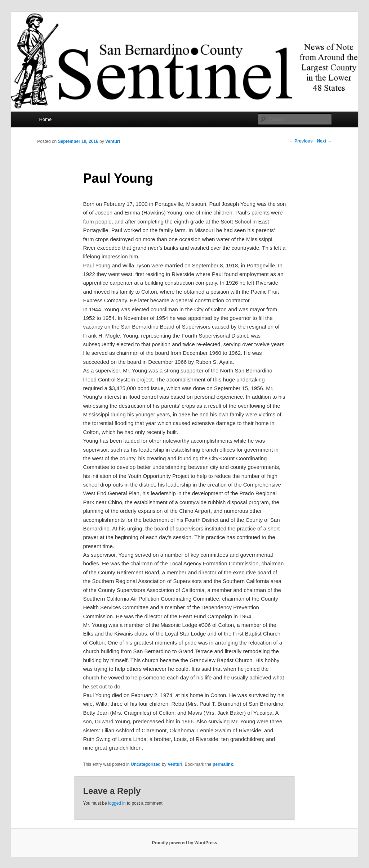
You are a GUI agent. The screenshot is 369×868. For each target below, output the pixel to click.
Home (45, 119)
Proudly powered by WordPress (184, 843)
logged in (117, 803)
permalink (223, 764)
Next (324, 141)
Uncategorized (146, 764)
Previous (301, 141)
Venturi (113, 141)
